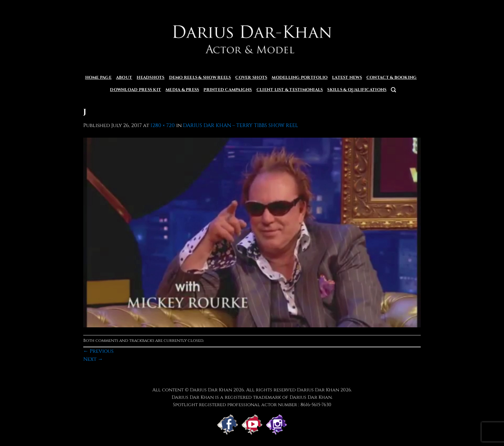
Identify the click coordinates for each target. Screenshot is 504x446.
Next (93, 359)
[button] (393, 90)
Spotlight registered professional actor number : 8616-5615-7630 (252, 405)
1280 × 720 (163, 125)
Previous (98, 351)
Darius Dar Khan (318, 390)
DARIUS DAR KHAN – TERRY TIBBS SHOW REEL (240, 125)
